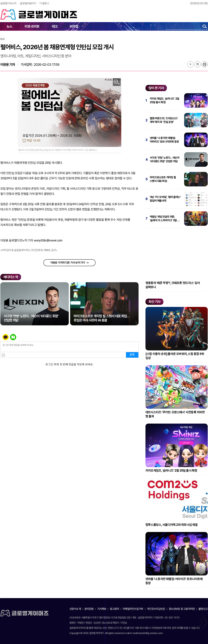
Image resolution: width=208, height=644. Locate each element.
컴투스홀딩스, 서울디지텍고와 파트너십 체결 (172, 525)
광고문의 (114, 609)
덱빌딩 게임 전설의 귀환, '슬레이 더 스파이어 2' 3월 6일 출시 (166, 219)
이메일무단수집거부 (133, 609)
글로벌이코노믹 (8, 3)
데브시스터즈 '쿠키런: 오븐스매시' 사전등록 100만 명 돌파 (175, 414)
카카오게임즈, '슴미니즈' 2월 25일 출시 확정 (164, 100)
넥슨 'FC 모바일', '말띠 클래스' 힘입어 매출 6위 (165, 199)
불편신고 (203, 609)
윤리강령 (89, 609)
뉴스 (9, 26)
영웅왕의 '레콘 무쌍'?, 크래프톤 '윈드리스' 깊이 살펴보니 (173, 285)
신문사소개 (75, 609)
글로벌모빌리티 (28, 3)
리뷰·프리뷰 (32, 26)
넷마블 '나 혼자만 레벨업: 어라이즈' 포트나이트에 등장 (164, 140)
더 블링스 (44, 3)
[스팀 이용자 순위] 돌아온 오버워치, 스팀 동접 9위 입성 (175, 356)
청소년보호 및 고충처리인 (182, 609)
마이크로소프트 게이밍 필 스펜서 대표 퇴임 (163, 179)
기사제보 (102, 609)
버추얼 (74, 26)
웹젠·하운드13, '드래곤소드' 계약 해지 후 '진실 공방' (164, 120)
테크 (55, 26)
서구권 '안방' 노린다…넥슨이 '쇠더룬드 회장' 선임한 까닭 (165, 159)
